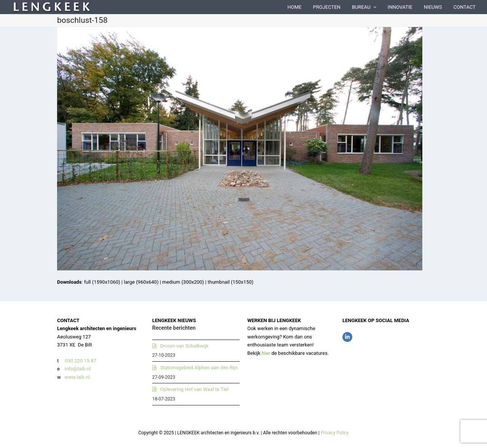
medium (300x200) (183, 282)
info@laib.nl (78, 369)
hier (266, 353)
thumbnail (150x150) (231, 282)
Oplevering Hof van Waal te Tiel (194, 389)
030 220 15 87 (80, 361)
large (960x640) (141, 282)
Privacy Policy (335, 433)
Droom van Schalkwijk (184, 346)
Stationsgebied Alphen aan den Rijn (199, 368)
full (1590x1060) (102, 282)
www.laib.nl (76, 377)
